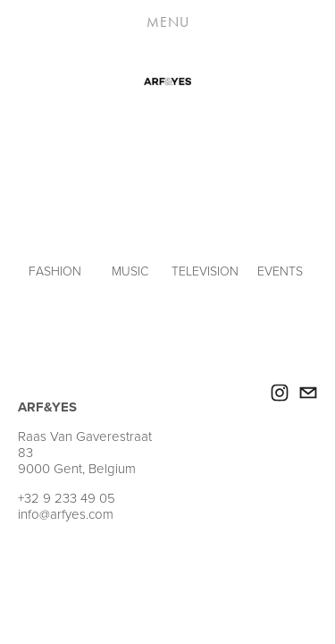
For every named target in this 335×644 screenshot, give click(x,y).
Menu (168, 22)
